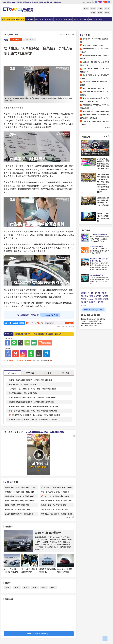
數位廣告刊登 (48, 2)
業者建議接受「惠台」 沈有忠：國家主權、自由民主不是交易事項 (33, 406)
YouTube (99, 2)
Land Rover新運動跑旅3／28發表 (65, 570)
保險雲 (100, 12)
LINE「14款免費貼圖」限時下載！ (94, 88)
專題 (23, 19)
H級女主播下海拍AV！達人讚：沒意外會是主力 (94, 50)
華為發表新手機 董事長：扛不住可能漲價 (57, 514)
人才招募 (91, 293)
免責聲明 (92, 302)
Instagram (89, 315)
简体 (4, 2)
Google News (109, 2)
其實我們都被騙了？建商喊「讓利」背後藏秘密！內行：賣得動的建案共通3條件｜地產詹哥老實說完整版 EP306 (103, 183)
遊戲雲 (107, 12)
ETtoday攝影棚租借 (96, 275)
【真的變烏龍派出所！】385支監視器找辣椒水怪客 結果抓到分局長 (33, 432)
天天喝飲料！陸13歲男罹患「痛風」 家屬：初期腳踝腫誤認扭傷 (33, 389)
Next (70, 334)
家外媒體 (40, 2)
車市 (53, 587)
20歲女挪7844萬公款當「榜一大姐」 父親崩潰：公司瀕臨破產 (32, 397)
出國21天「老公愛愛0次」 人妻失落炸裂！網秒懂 (95, 63)
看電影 (86, 8)
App (14, 2)
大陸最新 (48, 373)
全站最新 (65, 373)
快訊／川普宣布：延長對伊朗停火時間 (96, 111)
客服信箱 (84, 299)
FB (96, 2)
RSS (104, 2)
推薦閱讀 (12, 373)
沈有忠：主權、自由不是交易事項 (53, 505)
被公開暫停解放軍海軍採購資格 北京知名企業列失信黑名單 (31, 402)
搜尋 (93, 2)
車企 (17, 587)
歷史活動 (19, 2)
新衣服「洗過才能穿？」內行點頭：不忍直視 (95, 77)
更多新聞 (69, 323)
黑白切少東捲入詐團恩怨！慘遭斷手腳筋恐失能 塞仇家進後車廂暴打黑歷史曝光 (103, 164)
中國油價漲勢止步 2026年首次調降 (23, 384)
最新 (4, 19)
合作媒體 (105, 296)
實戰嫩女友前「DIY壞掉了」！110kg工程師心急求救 (95, 106)
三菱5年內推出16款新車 (48, 532)
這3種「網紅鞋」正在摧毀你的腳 (17, 505)
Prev (73, 334)
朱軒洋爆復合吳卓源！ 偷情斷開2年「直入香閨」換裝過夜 (38, 334)
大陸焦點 (16, 40)
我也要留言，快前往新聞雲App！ (39, 633)
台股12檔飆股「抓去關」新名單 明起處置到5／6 (95, 70)
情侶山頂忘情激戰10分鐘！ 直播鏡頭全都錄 (95, 57)
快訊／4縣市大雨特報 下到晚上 (94, 45)
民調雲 (93, 8)
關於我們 (98, 293)
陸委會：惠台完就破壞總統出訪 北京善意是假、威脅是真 (30, 380)
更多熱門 (70, 517)
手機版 (9, 2)
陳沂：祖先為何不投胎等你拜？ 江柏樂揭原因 (95, 93)
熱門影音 (30, 373)
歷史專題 (26, 2)
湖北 (8, 587)
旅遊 (42, 19)
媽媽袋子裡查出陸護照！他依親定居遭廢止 (20, 496)
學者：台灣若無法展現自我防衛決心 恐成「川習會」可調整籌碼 (33, 411)
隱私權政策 (98, 299)
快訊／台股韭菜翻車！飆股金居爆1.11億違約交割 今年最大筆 (95, 116)
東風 (26, 587)
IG (101, 2)
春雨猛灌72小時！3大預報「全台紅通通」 (94, 40)
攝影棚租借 (57, 2)
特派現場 (30, 40)
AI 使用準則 (100, 302)
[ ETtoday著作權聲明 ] (42, 360)
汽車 (35, 587)
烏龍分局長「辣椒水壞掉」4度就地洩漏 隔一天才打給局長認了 (103, 203)
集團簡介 (105, 293)
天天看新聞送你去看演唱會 (98, 235)
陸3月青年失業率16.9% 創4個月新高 (23, 393)
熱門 (13, 19)
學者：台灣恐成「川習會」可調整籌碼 (55, 492)
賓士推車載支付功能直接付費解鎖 (29, 570)
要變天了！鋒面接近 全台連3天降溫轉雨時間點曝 (103, 217)
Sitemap (90, 299)
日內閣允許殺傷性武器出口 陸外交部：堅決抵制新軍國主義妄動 (33, 419)
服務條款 (106, 299)
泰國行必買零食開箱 (96, 247)
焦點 (8, 19)
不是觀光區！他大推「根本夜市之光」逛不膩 (95, 83)
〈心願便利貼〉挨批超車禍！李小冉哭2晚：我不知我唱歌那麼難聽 (36, 415)
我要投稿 (84, 293)
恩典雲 (93, 12)
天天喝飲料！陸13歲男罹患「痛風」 (18, 509)
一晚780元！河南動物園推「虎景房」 (57, 496)
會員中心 (33, 2)
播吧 (18, 19)
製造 (44, 587)
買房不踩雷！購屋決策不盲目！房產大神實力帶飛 (100, 260)
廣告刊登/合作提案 (87, 296)
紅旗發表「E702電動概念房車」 (48, 570)
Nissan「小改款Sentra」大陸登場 (11, 570)
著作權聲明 (84, 302)
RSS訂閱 (84, 305)
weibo (106, 2)
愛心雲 (107, 8)
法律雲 (100, 8)
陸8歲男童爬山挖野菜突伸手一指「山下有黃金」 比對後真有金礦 (95, 100)
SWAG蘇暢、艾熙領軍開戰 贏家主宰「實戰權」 (94, 123)
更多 (107, 127)
